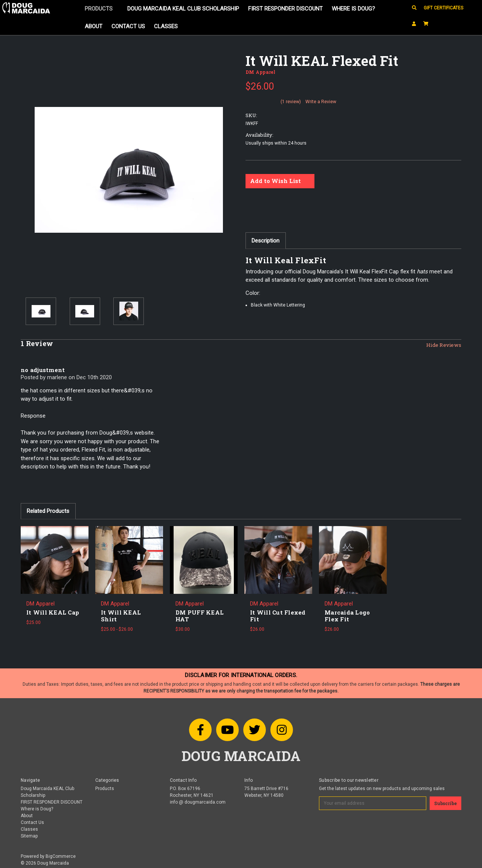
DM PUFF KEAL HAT (200, 616)
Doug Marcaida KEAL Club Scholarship (183, 9)
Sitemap (29, 836)
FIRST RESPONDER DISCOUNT (285, 9)
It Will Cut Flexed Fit (278, 616)
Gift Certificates (443, 8)
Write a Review (321, 102)
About (94, 26)
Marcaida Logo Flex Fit (347, 616)
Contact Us (128, 26)
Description (265, 241)
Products (101, 9)
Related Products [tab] (48, 511)
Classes (166, 26)
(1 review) (291, 102)
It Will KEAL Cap (53, 612)
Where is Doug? (353, 9)
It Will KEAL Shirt (121, 616)
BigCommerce (61, 856)
